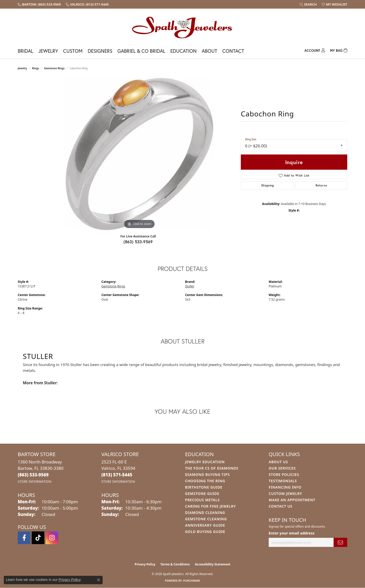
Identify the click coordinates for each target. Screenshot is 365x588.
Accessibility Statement (213, 564)
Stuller (190, 286)
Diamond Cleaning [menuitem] (205, 513)
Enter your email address (291, 533)
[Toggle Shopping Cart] (339, 50)
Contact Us (281, 506)
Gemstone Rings (54, 68)
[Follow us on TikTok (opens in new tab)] (38, 538)
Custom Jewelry (285, 494)
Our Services (282, 468)
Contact (233, 51)
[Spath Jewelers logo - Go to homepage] (182, 27)
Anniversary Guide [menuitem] (205, 525)
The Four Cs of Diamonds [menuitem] (212, 468)
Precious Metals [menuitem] (202, 500)
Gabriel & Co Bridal (141, 51)
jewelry (22, 68)
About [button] (209, 51)
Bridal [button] (25, 51)
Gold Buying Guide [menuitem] (205, 532)
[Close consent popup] (99, 580)
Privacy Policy (145, 564)
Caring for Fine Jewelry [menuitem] (211, 506)
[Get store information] (35, 482)
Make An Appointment (292, 500)
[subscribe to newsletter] (340, 542)
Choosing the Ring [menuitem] (205, 481)
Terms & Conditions (175, 564)
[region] (139, 154)
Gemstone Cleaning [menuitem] (206, 519)
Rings (36, 68)
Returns (321, 185)
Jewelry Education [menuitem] (205, 462)
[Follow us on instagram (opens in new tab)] (52, 538)
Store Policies (284, 474)
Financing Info (285, 487)
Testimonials (283, 481)
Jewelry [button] (48, 51)
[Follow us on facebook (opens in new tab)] (24, 538)
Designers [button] (100, 51)
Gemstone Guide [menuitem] (202, 494)
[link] (39, 4)
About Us (278, 462)
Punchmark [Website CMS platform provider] (192, 581)
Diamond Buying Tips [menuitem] (207, 474)
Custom (73, 51)
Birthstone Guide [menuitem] (204, 487)
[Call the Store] (33, 475)
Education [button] (184, 51)
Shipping (268, 185)
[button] (308, 4)
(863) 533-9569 (138, 242)
